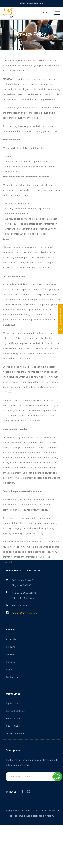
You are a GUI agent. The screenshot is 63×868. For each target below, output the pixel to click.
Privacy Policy (13, 744)
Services (10, 672)
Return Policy (13, 736)
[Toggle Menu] (57, 13)
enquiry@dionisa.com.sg (25, 631)
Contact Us (12, 695)
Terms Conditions (15, 751)
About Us (11, 657)
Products (11, 665)
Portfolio (10, 680)
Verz (50, 834)
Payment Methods (16, 729)
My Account (12, 721)
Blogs (9, 687)
